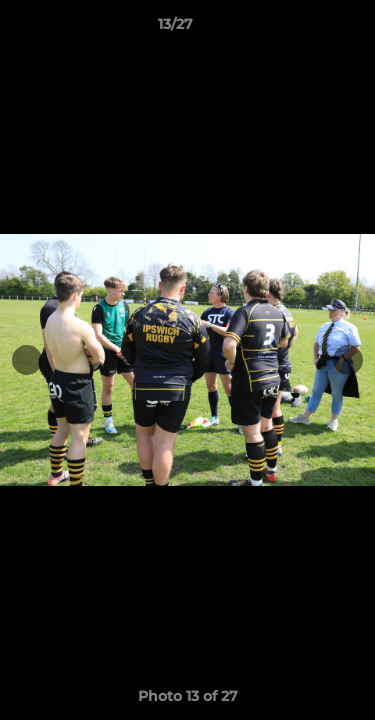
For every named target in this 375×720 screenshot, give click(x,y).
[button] (303, 29)
